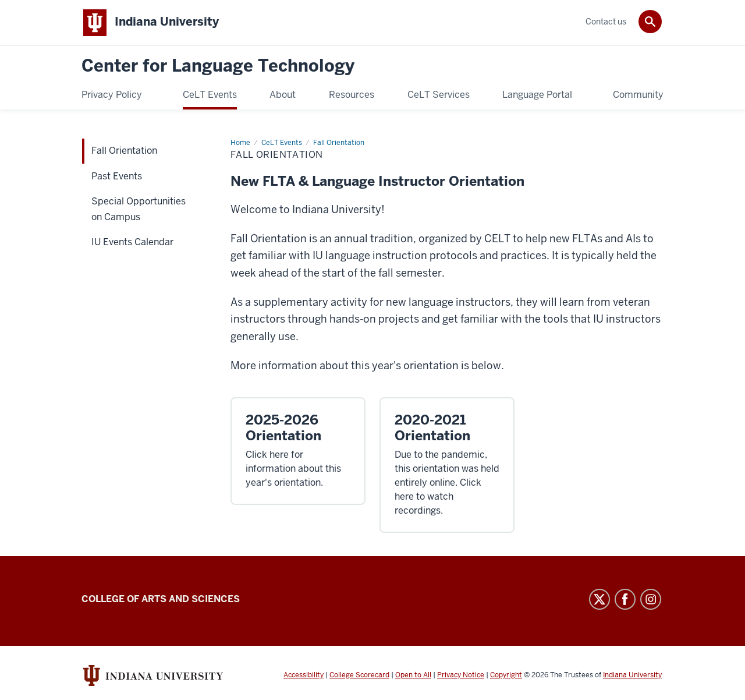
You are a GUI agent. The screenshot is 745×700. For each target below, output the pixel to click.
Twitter (599, 600)
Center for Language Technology (218, 67)
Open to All (413, 676)
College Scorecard (359, 676)
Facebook (625, 600)
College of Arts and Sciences (161, 600)
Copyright (506, 676)
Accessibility (304, 676)
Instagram (651, 600)
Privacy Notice (461, 676)
